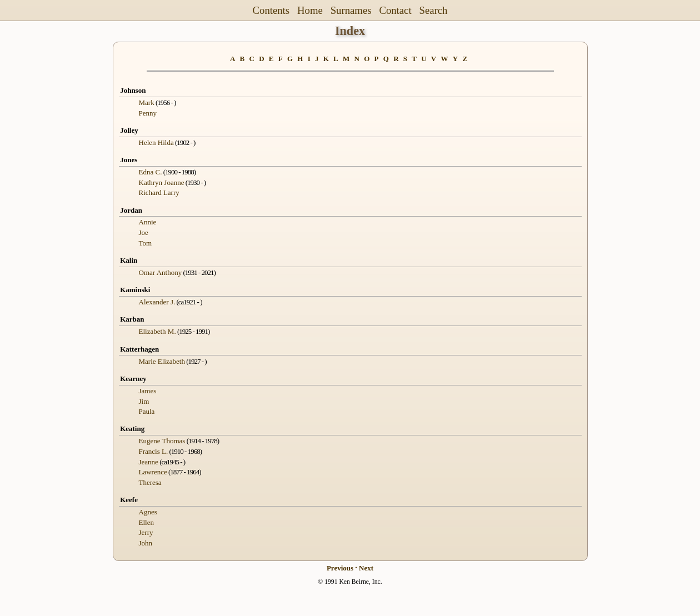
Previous (340, 568)
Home (310, 10)
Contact (395, 10)
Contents (271, 10)
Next (366, 568)
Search (434, 10)
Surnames (351, 10)
